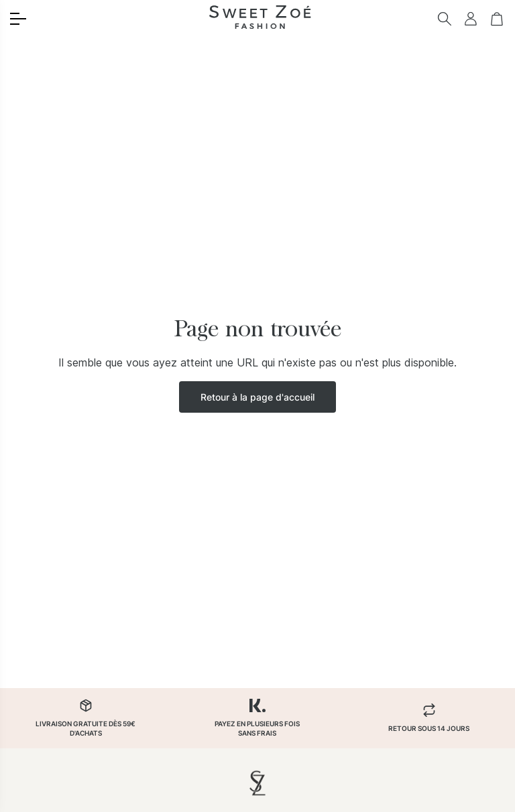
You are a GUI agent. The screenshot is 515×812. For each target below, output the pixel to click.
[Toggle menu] (18, 19)
